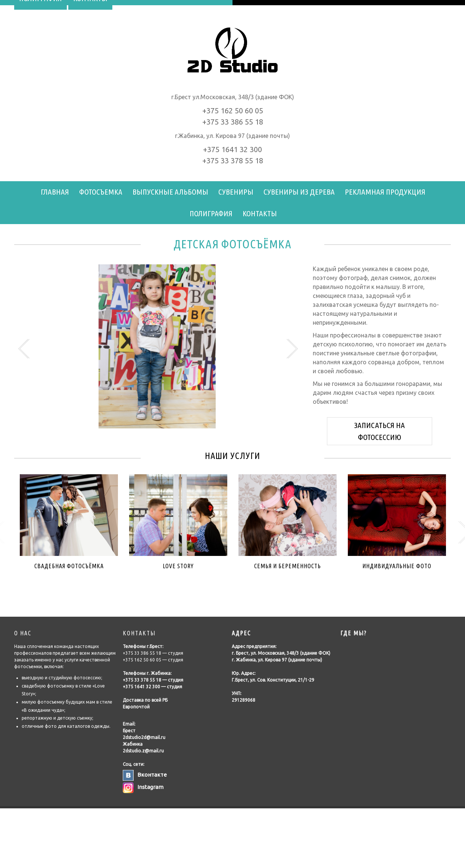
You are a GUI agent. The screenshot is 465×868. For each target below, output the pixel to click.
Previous (24, 348)
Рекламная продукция (385, 192)
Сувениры (236, 192)
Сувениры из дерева (299, 192)
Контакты (260, 213)
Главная (55, 192)
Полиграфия (211, 213)
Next (291, 348)
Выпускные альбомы (170, 192)
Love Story (178, 566)
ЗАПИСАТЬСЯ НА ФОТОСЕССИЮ (380, 431)
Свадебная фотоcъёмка (69, 566)
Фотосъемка (101, 192)
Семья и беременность (288, 566)
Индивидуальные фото (397, 566)
